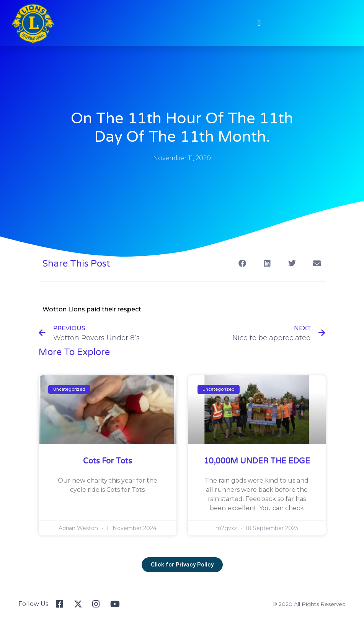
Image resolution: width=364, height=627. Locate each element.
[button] (255, 23)
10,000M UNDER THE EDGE (257, 461)
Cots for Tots (108, 461)
